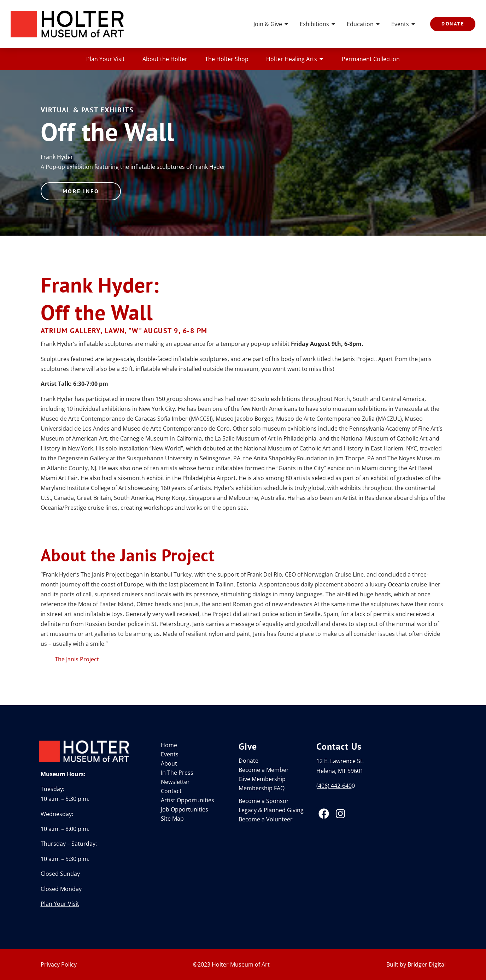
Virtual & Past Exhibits (87, 110)
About (169, 763)
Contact (171, 791)
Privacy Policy (59, 964)
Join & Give (271, 24)
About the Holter (165, 59)
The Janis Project (77, 659)
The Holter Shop (227, 59)
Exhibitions (318, 24)
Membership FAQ (262, 788)
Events (404, 24)
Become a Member (264, 770)
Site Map (172, 819)
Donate (248, 761)
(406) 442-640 (334, 786)
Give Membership (262, 779)
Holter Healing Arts (295, 59)
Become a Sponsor (264, 801)
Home (169, 745)
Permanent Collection (371, 59)
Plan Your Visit (106, 59)
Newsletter (175, 782)
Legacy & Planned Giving (271, 810)
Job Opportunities (185, 809)
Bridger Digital (427, 964)
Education (364, 24)
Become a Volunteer (266, 819)
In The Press (177, 773)
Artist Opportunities (188, 800)
